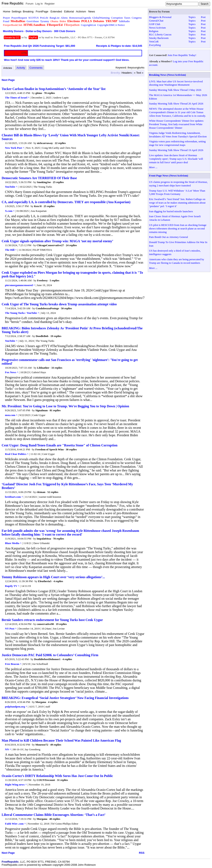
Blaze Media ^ (13, 543)
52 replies (53, 492)
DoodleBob (42, 336)
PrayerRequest (19, 18)
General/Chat (156, 21)
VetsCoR (154, 41)
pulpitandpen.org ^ (16, 707)
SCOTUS (34, 18)
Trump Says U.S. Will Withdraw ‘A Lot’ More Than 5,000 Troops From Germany (177, 192)
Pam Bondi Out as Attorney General (169, 237)
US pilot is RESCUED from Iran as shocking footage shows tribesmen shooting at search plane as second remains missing (178, 228)
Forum (30, 4)
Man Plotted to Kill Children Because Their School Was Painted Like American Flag (61, 740)
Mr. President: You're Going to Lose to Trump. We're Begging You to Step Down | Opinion (65, 406)
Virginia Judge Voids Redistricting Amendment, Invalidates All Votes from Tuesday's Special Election (178, 135)
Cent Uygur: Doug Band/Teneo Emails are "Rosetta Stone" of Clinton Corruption (60, 445)
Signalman (42, 410)
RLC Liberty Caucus (160, 34)
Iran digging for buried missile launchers (171, 211)
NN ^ (8, 749)
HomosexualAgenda (80, 18)
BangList (55, 18)
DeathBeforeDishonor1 (47, 659)
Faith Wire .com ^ (15, 824)
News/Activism (157, 28)
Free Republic (13, 3)
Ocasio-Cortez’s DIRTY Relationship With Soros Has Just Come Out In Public (57, 776)
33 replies (57, 368)
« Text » (139, 73)
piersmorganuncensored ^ (20, 285)
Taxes (127, 18)
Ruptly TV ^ (12, 586)
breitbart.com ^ (14, 497)
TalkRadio (124, 21)
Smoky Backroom (159, 38)
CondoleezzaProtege (47, 308)
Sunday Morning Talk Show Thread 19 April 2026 (176, 150)
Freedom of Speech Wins (50, 449)
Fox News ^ (12, 372)
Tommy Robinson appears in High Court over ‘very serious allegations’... (53, 577)
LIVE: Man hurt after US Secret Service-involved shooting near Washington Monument (176, 83)
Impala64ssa (44, 539)
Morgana (41, 702)
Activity (21, 68)
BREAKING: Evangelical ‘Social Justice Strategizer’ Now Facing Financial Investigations (65, 698)
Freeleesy (42, 280)
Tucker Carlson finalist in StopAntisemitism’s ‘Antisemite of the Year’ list (54, 89)
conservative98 (45, 624)
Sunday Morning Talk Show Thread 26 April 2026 (176, 104)
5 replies (54, 280)
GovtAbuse (33, 21)
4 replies (58, 581)
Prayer (6, 18)
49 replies (56, 745)
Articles (8, 68)
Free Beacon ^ (13, 664)
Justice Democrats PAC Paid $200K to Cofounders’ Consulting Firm (50, 655)
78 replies (58, 539)
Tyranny (45, 21)
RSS (142, 853)
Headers (127, 73)
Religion (154, 31)
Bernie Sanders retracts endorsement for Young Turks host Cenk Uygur (52, 620)
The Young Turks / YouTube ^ (22, 313)
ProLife (44, 18)
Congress (137, 18)
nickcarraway (45, 143)
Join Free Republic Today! (182, 55)
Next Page (8, 80)
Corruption (117, 18)
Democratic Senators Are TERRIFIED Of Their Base (39, 178)
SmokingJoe (44, 182)
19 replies (56, 336)
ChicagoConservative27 (50, 245)
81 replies (55, 410)
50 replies (67, 308)
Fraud (6, 21)
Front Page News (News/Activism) (169, 176)
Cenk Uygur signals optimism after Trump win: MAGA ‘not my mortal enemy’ (57, 241)
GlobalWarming (101, 18)
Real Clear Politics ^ (17, 454)
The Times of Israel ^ (17, 98)
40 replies (55, 819)
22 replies (60, 143)
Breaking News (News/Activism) (167, 75)
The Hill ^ (11, 250)
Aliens (64, 18)
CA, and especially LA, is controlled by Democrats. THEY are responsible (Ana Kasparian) (66, 202)
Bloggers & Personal (160, 17)
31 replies (62, 780)
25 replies (58, 182)
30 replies (71, 449)
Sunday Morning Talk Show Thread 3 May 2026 (175, 90)
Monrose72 (42, 745)
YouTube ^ (11, 187)
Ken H (38, 206)
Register (49, 4)
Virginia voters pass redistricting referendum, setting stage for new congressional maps (177, 143)
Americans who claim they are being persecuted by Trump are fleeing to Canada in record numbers (177, 261)
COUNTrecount (46, 780)
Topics (192, 17)
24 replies (71, 245)
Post (203, 17)
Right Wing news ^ (16, 785)
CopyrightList (89, 25)
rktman (41, 492)
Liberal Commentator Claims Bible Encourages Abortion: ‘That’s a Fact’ (54, 815)
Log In (39, 4)
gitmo (39, 93)
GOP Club (155, 24)
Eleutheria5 (45, 581)
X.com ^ (10, 211)
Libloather (43, 368)
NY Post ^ (11, 629)
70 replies (50, 93)
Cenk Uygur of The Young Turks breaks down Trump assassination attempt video (59, 304)
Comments (36, 68)
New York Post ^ (15, 148)
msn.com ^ (11, 415)
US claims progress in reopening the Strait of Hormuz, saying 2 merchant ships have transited (178, 184)
